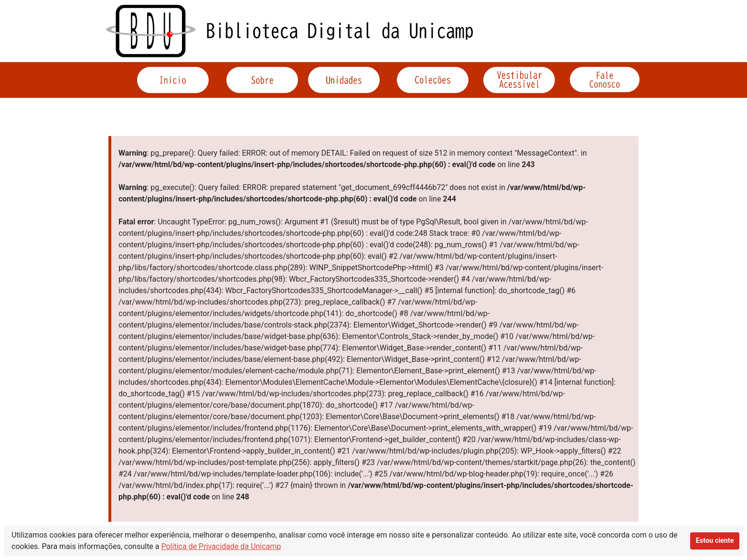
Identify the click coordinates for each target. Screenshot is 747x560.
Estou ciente (715, 541)
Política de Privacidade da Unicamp (221, 546)
